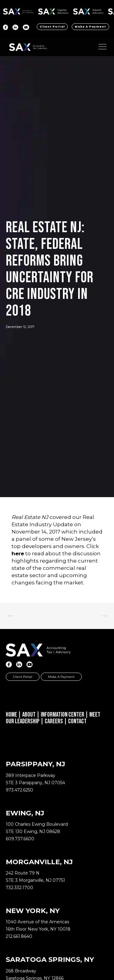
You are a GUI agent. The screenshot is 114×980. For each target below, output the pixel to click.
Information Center (62, 715)
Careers (54, 721)
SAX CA (53, 10)
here (18, 554)
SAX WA (88, 10)
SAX (18, 10)
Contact (77, 721)
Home (11, 715)
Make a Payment (90, 27)
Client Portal (52, 27)
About (29, 715)
